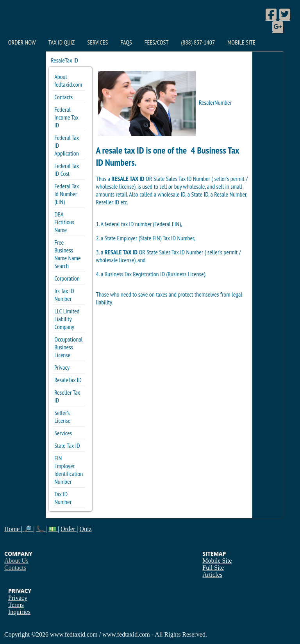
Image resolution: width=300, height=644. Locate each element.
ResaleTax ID (68, 380)
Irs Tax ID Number (64, 295)
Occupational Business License (68, 347)
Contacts (63, 97)
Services (97, 42)
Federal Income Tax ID (66, 117)
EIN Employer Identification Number (69, 470)
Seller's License (62, 417)
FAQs (126, 42)
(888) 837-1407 (198, 42)
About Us (16, 561)
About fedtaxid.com (68, 80)
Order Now (22, 42)
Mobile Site (241, 42)
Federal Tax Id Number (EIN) (67, 194)
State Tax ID (67, 445)
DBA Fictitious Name (64, 222)
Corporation (67, 278)
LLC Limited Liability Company (67, 319)
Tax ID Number (63, 498)
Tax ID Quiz (61, 42)
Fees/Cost (157, 42)
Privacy (62, 367)
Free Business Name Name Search (67, 254)
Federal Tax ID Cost (67, 170)
